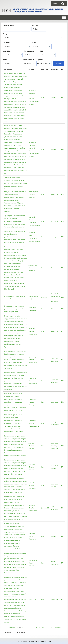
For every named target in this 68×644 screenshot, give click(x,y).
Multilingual (54, 221)
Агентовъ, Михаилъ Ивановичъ (32, 446)
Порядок (39, 60)
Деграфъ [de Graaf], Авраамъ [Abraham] (34, 268)
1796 (63, 563)
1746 (63, 221)
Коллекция (7, 42)
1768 (63, 237)
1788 (63, 381)
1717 (63, 309)
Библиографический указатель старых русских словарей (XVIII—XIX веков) (38, 10)
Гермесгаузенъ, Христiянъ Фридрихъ (34, 195)
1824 (63, 149)
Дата (34, 42)
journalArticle (45, 508)
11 (47, 627)
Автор (5, 34)
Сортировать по (29, 60)
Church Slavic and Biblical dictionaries (55, 299)
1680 (63, 298)
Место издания (29, 51)
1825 (63, 97)
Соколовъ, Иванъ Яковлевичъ (32, 536)
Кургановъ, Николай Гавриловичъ (33, 331)
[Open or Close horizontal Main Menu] (34, 17)
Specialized (54, 195)
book (43, 97)
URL (42, 51)
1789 (63, 195)
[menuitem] (55, 4)
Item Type (35, 25)
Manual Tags (7, 51)
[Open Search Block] (63, 4)
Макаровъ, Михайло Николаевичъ (33, 508)
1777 (63, 331)
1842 (63, 402)
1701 (63, 268)
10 (43, 627)
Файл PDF (6, 60)
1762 (63, 446)
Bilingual (53, 97)
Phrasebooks (55, 564)
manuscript (45, 298)
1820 (63, 508)
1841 (63, 536)
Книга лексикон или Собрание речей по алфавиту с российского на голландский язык (15, 309)
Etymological (55, 425)
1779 (63, 485)
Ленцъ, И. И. (33, 600)
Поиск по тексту (8, 25)
